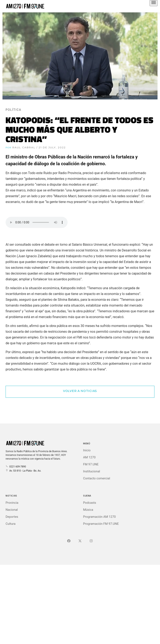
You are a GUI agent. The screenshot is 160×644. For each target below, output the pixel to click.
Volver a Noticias (80, 391)
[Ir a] (91, 541)
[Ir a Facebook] (69, 541)
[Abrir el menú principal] (154, 3)
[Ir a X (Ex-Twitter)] (80, 541)
